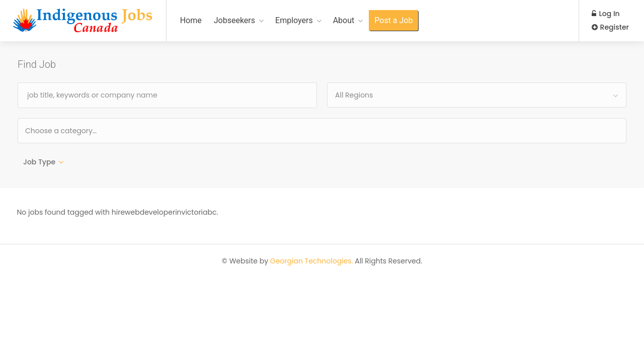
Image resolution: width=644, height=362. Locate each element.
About (344, 20)
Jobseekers (234, 20)
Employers (294, 20)
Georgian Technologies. (312, 261)
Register (610, 27)
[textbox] (93, 130)
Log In (606, 14)
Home (191, 20)
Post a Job (393, 20)
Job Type (39, 162)
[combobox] (477, 95)
